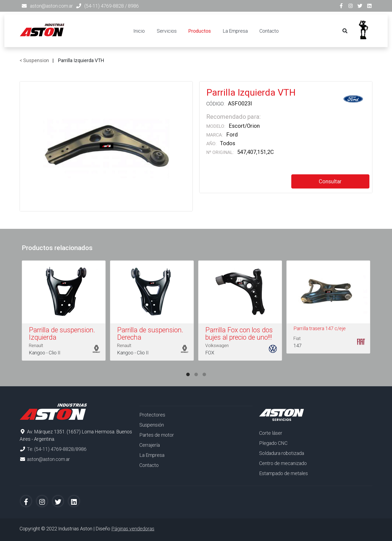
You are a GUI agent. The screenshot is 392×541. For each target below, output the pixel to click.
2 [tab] (196, 369)
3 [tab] (204, 369)
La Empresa (235, 31)
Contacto (269, 31)
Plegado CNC (273, 443)
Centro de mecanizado (283, 463)
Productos (200, 31)
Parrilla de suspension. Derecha (150, 334)
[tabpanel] (64, 312)
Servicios (167, 31)
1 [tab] (188, 369)
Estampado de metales (284, 473)
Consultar (330, 181)
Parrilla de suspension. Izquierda (62, 334)
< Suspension (34, 60)
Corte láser (271, 433)
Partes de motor (157, 435)
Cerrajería (150, 445)
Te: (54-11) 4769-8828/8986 (57, 449)
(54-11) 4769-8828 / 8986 (112, 6)
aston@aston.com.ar (51, 6)
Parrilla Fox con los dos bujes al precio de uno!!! (239, 334)
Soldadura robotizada (282, 453)
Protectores (152, 415)
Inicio (139, 31)
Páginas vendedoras (133, 529)
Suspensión (152, 425)
